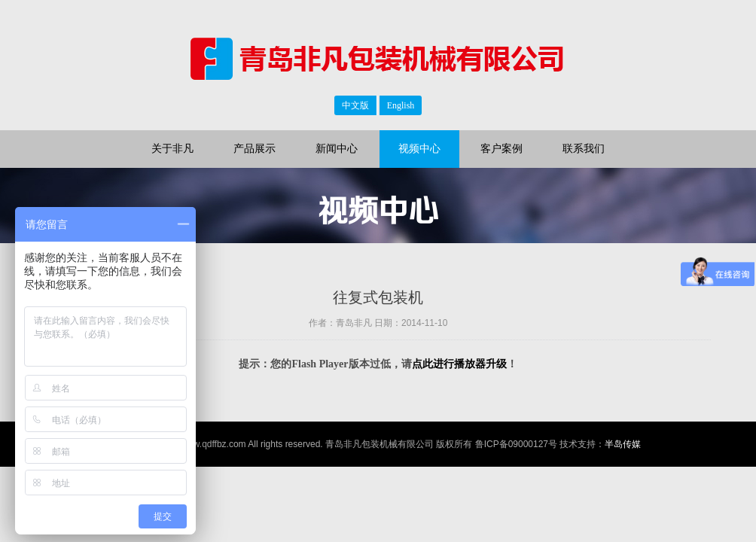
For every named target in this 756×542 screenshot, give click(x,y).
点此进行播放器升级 (459, 364)
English (401, 105)
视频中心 (419, 149)
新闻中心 (337, 149)
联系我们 (584, 149)
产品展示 (255, 149)
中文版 (355, 105)
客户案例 (501, 149)
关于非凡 (172, 149)
